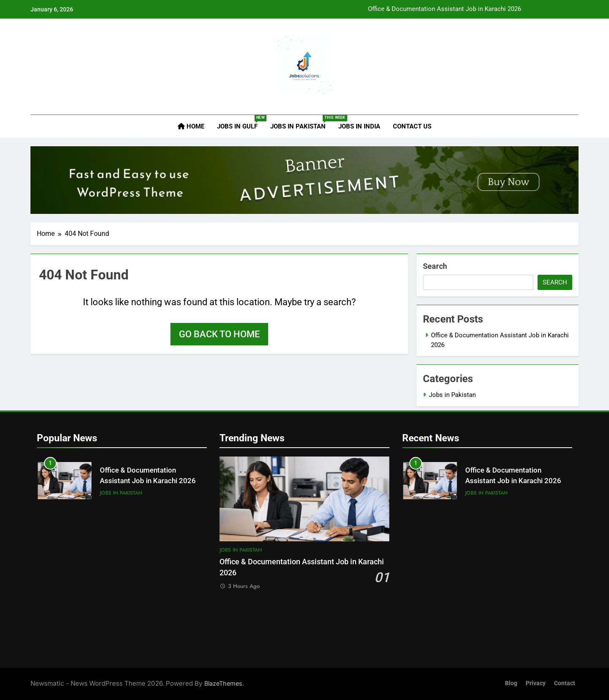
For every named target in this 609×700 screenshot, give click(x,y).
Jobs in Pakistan (301, 123)
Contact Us (412, 126)
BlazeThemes (223, 683)
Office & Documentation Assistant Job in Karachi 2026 (444, 9)
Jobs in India (359, 126)
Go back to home (219, 334)
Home (191, 126)
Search (435, 266)
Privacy (536, 683)
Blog (511, 683)
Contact (565, 683)
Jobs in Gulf (240, 123)
